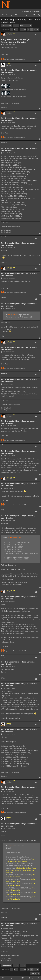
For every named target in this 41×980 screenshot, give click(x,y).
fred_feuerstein (11, 33)
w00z (3, 445)
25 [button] (22, 29)
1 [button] (17, 29)
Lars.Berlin (4, 142)
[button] (11, 29)
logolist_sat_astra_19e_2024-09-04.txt (15, 582)
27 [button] (28, 29)
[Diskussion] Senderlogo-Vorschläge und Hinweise (20, 21)
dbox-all (3, 237)
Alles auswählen (14, 538)
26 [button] (25, 29)
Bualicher (8, 64)
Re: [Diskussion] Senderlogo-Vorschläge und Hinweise (16, 41)
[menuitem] (36, 11)
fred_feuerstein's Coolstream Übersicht (14, 59)
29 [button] (35, 29)
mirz (2, 510)
